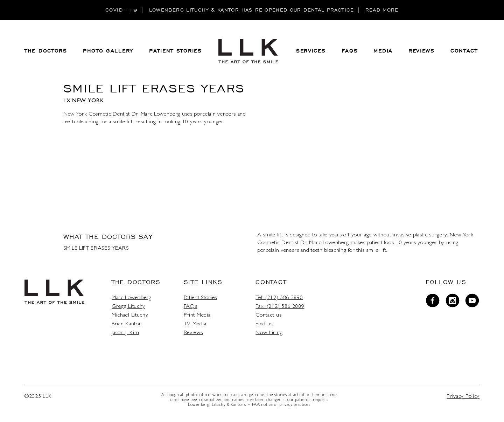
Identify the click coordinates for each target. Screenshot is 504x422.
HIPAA (254, 405)
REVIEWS (422, 51)
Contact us (268, 316)
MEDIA (383, 51)
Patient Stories (200, 298)
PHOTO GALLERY (108, 51)
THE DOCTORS (46, 51)
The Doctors (136, 282)
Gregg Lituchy (128, 307)
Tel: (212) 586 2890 (279, 298)
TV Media (195, 324)
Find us (264, 324)
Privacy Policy (463, 397)
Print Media (197, 316)
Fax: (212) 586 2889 (280, 307)
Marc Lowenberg (132, 298)
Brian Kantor (126, 324)
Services (311, 51)
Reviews (193, 333)
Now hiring (269, 333)
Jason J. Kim (125, 333)
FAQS (350, 51)
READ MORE (382, 10)
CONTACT (464, 51)
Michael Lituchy (130, 316)
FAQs (191, 307)
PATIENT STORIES (176, 51)
